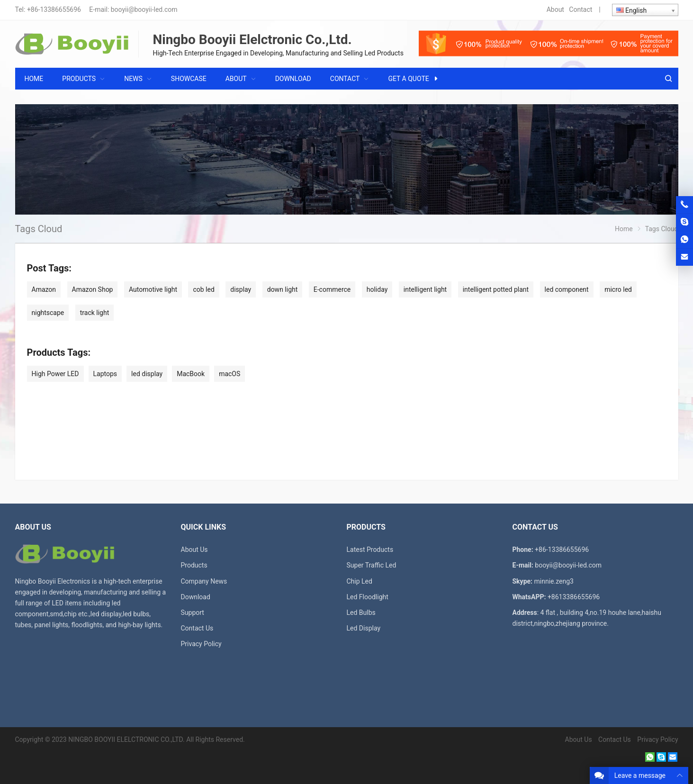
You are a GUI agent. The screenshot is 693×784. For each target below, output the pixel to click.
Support (193, 613)
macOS (229, 374)
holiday (377, 289)
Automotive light (153, 289)
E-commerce (332, 289)
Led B (355, 613)
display (241, 289)
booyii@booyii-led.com (144, 9)
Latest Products (370, 550)
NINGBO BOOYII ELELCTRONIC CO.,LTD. (126, 739)
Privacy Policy (201, 644)
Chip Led (360, 581)
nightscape (48, 313)
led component (567, 289)
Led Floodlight (368, 597)
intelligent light (425, 289)
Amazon (44, 289)
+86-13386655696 (54, 9)
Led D (355, 628)
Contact (580, 9)
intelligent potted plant (496, 289)
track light (95, 313)
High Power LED (55, 374)
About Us (194, 550)
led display (147, 374)
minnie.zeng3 (554, 581)
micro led (618, 289)
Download (196, 597)
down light (283, 289)
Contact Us (197, 628)
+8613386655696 (574, 597)
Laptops (105, 374)
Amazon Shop (93, 289)
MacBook (191, 374)
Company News (204, 581)
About (555, 9)
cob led (203, 289)
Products (194, 565)
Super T (358, 565)
